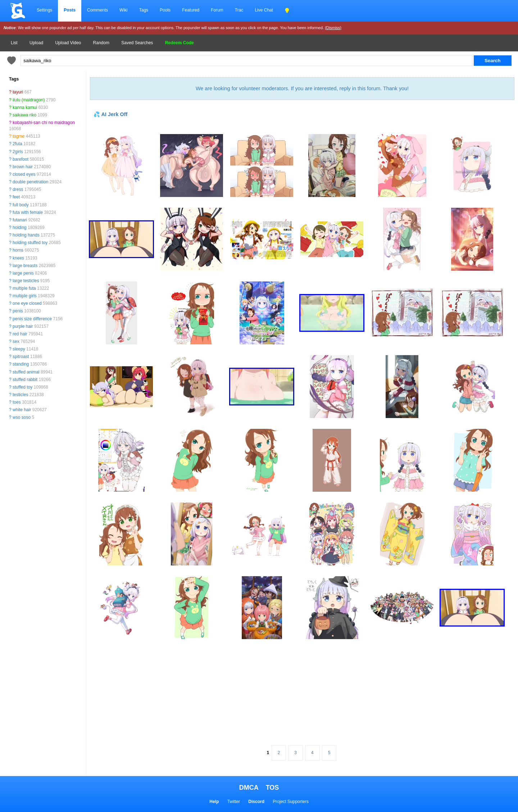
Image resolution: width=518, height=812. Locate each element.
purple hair (23, 326)
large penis (23, 273)
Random (101, 43)
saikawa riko (24, 115)
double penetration (30, 182)
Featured (191, 10)
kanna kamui (25, 107)
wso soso (22, 417)
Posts (70, 10)
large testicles (26, 281)
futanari (20, 220)
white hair (22, 410)
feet (16, 197)
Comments (97, 10)
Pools (165, 10)
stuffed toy (22, 387)
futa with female (28, 212)
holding (20, 228)
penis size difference (32, 319)
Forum (217, 10)
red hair (20, 334)
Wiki (124, 10)
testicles (20, 395)
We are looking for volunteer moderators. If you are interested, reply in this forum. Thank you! (302, 88)
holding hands (26, 235)
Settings (44, 10)
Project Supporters (290, 802)
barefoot (21, 159)
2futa (17, 144)
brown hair (23, 167)
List (14, 43)
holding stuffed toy (30, 243)
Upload (36, 43)
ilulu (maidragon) (29, 100)
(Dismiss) (333, 28)
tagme (19, 136)
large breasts (25, 266)
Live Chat (264, 10)
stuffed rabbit (25, 380)
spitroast (21, 357)
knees (18, 258)
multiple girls (25, 296)
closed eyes (24, 174)
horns (18, 250)
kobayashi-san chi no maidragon (44, 123)
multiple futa (24, 288)
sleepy (19, 349)
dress (18, 189)
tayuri (18, 92)
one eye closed (27, 303)
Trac (239, 10)
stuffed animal (26, 372)
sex (16, 341)
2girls (18, 152)
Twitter (234, 802)
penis (18, 311)
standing (21, 364)
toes (17, 402)
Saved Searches (137, 43)
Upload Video (68, 43)
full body (21, 205)
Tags (144, 10)
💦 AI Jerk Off (110, 114)
